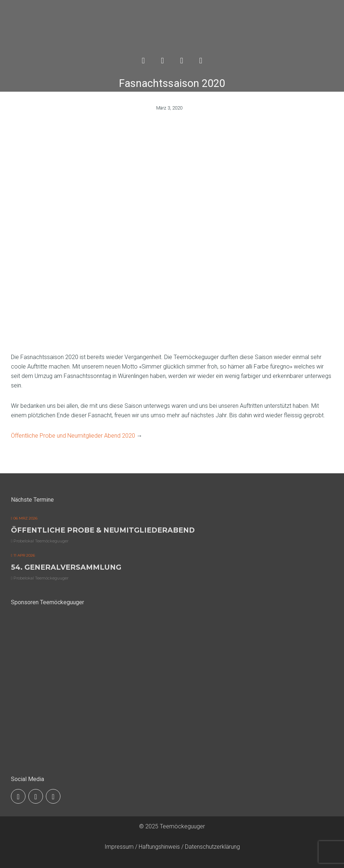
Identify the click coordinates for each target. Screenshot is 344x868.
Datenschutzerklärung (212, 847)
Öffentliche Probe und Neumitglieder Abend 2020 (73, 436)
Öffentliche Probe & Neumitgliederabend (103, 530)
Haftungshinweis (159, 847)
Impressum (119, 847)
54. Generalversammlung (66, 567)
